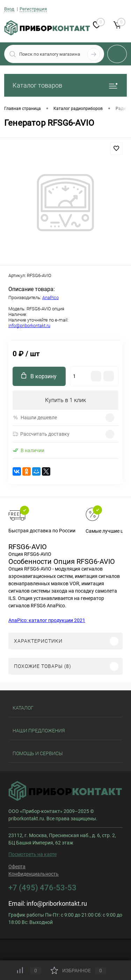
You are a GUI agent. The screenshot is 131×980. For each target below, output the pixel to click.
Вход (9, 9)
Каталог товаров (65, 85)
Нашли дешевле (35, 418)
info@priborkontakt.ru (29, 326)
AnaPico (50, 298)
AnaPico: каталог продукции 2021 (47, 620)
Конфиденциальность (34, 874)
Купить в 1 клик (65, 400)
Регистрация (33, 9)
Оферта (17, 867)
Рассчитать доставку (41, 434)
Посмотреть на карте (32, 854)
